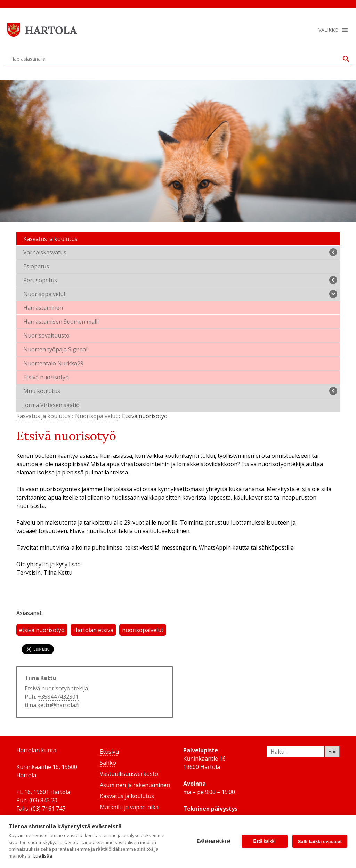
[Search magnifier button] (346, 59)
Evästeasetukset (214, 841)
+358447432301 (58, 697)
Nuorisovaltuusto (46, 335)
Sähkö (108, 763)
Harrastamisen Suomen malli (61, 322)
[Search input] (175, 59)
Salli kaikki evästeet (320, 841)
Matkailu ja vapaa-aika (129, 807)
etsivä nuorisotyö (42, 630)
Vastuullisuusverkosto (129, 774)
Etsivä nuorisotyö (46, 377)
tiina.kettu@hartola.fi (52, 705)
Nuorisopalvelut (180, 294)
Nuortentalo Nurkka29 (53, 363)
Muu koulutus (180, 391)
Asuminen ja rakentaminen (135, 785)
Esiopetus (36, 266)
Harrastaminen (43, 308)
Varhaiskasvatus (180, 252)
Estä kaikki (265, 841)
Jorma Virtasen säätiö (51, 405)
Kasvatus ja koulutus (50, 239)
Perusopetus (180, 280)
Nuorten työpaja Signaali (56, 349)
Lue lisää (43, 856)
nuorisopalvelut (143, 630)
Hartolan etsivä (93, 630)
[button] (329, 30)
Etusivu (109, 752)
